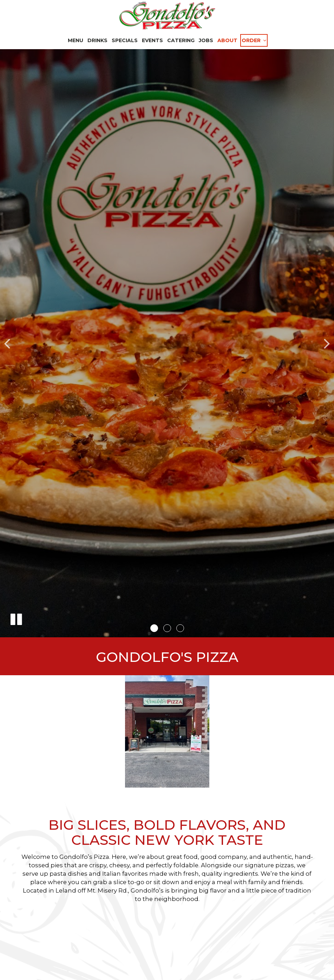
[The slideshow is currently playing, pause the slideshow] (16, 618)
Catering (181, 40)
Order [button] (254, 40)
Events (152, 40)
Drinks (97, 40)
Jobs (206, 40)
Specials (125, 40)
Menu (76, 40)
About (227, 40)
